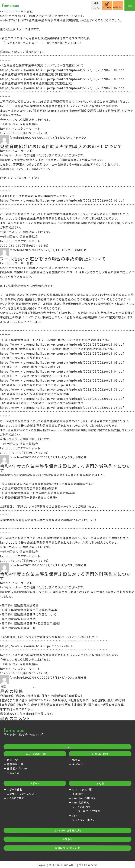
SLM (75, 815)
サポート (35, 783)
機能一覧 (12, 760)
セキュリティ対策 (82, 789)
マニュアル (13, 773)
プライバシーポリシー (85, 820)
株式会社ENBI (31, 735)
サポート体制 (15, 789)
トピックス (80, 138)
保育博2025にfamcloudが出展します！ (27, 714)
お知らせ (65, 138)
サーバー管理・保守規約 (86, 811)
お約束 (100, 783)
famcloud (17, 138)
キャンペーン (80, 764)
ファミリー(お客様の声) (68, 830)
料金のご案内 (100, 754)
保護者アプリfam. (18, 768)
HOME (67, 747)
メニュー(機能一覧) (35, 754)
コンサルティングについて (22, 794)
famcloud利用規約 (84, 798)
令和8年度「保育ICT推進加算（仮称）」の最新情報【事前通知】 (41, 696)
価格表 (76, 760)
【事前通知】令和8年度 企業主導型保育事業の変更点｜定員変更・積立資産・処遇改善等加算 (62, 705)
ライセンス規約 (81, 807)
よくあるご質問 (16, 798)
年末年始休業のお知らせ (17, 709)
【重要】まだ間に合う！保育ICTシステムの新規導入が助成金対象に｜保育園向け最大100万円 (63, 700)
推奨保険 (78, 794)
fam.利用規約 (81, 802)
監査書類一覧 (15, 764)
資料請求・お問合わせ (67, 848)
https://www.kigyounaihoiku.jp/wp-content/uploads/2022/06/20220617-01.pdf (62, 344)
